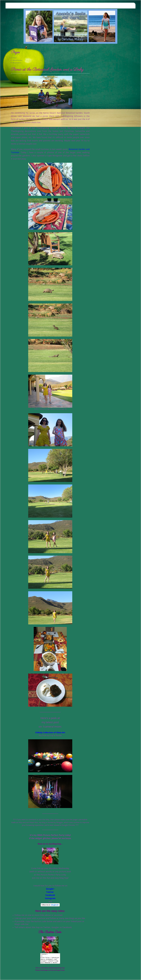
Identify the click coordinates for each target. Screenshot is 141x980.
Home (15, 58)
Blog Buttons (17, 63)
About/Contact (17, 60)
